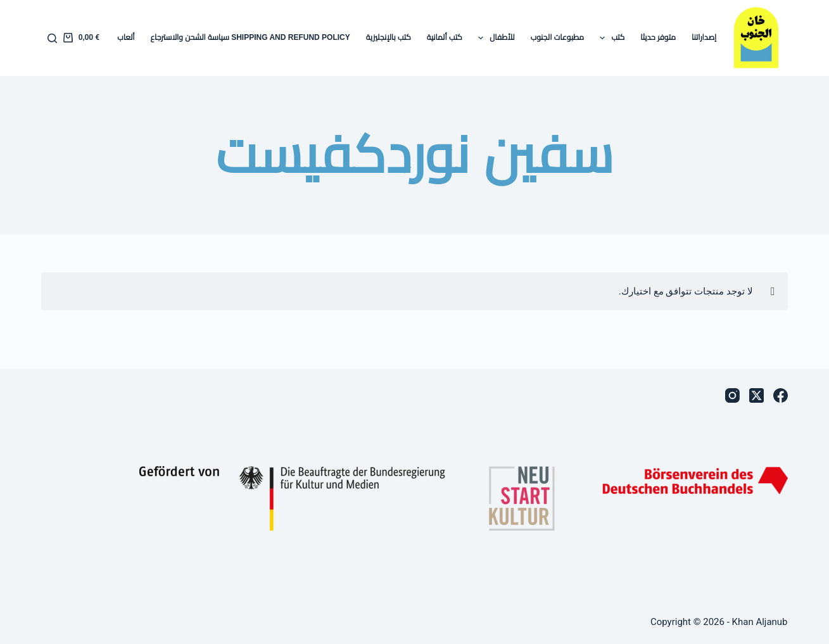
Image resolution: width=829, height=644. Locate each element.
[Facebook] (781, 395)
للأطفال (494, 38)
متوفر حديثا (658, 37)
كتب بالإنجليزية (389, 37)
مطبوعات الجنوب (557, 37)
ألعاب (126, 37)
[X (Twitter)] (756, 395)
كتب (610, 38)
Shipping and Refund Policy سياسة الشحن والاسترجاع (250, 37)
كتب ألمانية (445, 37)
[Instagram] (732, 395)
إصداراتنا (704, 37)
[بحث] (52, 38)
